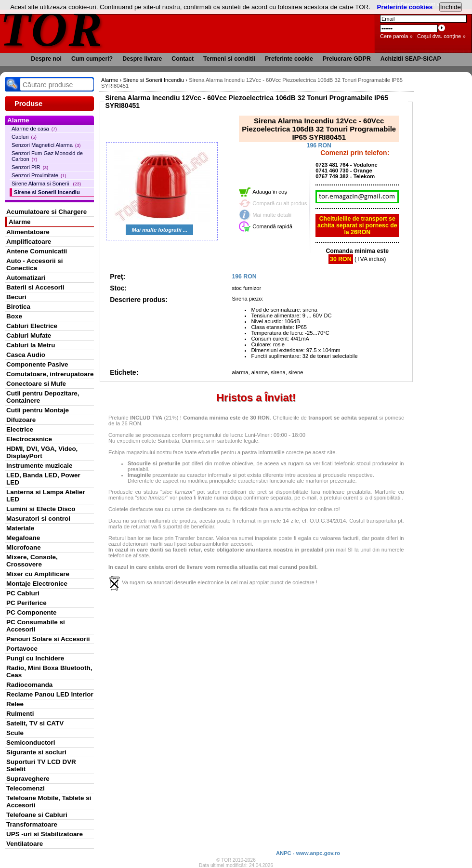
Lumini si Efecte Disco (41, 509)
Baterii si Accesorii (35, 287)
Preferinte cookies (405, 7)
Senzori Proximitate (39, 175)
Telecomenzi (26, 788)
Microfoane (24, 547)
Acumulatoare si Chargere (46, 212)
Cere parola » (396, 36)
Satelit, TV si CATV (35, 723)
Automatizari (26, 278)
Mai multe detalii (272, 215)
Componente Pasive (37, 364)
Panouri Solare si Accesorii (48, 639)
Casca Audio (26, 355)
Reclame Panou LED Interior (50, 694)
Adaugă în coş (270, 192)
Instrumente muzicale (39, 466)
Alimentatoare (28, 232)
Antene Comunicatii (37, 251)
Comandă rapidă (272, 226)
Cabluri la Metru (31, 345)
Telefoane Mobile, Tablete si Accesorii (49, 802)
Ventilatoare (25, 844)
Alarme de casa (34, 129)
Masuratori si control (38, 519)
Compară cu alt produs (280, 203)
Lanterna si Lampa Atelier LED (46, 496)
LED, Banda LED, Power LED (43, 479)
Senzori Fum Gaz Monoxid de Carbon (47, 156)
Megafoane (23, 538)
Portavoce (22, 649)
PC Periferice (26, 603)
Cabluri (24, 137)
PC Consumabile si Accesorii (36, 626)
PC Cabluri (23, 593)
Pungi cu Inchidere (35, 658)
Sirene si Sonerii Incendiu (47, 192)
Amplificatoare (29, 242)
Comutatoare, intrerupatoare (50, 374)
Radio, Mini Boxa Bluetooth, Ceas (49, 671)
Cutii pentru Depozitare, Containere (43, 397)
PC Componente (32, 612)
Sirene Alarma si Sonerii (46, 184)
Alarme (20, 222)
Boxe (14, 316)
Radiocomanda (29, 685)
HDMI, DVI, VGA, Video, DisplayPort (42, 452)
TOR (52, 29)
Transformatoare (32, 824)
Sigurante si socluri (36, 752)
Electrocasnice (29, 439)
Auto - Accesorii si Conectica (34, 264)
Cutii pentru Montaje (38, 410)
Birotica (18, 307)
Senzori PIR (30, 167)
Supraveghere (28, 779)
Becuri (16, 297)
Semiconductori (31, 743)
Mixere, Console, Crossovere (32, 561)
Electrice (20, 429)
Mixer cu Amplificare (38, 574)
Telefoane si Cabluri (37, 815)
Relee (15, 704)
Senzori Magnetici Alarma (46, 145)
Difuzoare (21, 420)
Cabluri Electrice (32, 326)
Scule (15, 733)
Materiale (20, 528)
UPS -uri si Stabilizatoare (45, 834)
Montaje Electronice (37, 584)
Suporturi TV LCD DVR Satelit (41, 765)
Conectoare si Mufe (36, 384)
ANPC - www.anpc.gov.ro (308, 853)
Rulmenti (20, 714)
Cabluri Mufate (29, 335)
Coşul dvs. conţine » (441, 36)
